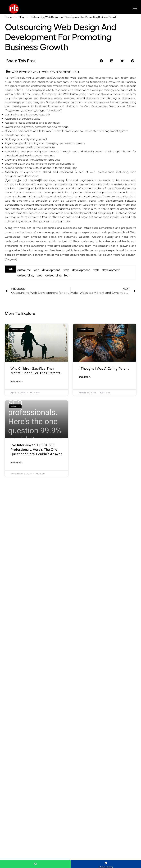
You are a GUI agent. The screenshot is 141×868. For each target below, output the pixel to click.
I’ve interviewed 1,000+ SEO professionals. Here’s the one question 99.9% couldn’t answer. (36, 532)
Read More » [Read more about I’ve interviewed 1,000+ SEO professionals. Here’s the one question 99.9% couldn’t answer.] (17, 545)
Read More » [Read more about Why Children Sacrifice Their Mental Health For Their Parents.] (17, 464)
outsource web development (39, 277)
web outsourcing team (54, 283)
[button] (101, 61)
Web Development (26, 72)
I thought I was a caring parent (104, 451)
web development (77, 277)
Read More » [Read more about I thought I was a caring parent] (85, 459)
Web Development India (61, 72)
